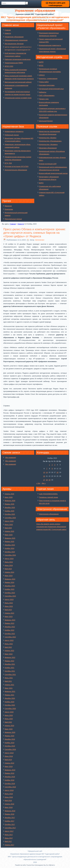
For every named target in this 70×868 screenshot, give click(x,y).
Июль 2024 (9, 562)
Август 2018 (9, 790)
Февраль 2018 (10, 811)
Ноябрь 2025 (9, 511)
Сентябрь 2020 (10, 709)
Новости (8, 33)
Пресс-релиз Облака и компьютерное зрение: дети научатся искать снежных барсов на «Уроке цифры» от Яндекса (35, 233)
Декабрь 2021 (10, 664)
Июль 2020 (9, 715)
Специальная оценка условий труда (18, 98)
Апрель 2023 (9, 613)
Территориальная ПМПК (14, 63)
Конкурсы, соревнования (48, 79)
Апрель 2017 (9, 845)
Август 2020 (9, 712)
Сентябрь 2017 (10, 828)
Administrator (40, 240)
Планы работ (44, 82)
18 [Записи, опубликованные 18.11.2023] (57, 472)
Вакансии (8, 206)
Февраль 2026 (10, 501)
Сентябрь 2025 (10, 518)
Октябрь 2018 (10, 784)
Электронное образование (49, 514)
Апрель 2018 (9, 804)
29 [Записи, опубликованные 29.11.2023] (49, 480)
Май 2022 (8, 647)
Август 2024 (9, 559)
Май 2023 (8, 610)
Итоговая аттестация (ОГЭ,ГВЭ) (17, 166)
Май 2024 (8, 569)
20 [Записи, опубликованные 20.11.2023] (44, 476)
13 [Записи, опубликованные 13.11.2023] (44, 472)
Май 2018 (8, 801)
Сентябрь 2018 (10, 787)
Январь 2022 (9, 661)
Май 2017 (8, 841)
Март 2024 (9, 576)
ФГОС (41, 66)
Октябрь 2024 (10, 552)
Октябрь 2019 (10, 746)
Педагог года (44, 99)
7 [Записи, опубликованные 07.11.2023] (47, 469)
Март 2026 (9, 497)
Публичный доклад (12, 135)
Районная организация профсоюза (18, 59)
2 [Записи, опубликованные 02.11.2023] (52, 465)
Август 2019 (9, 753)
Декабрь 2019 (10, 739)
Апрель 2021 (9, 685)
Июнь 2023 (9, 606)
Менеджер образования (48, 148)
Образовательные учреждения (16, 40)
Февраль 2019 (10, 770)
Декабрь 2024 (10, 545)
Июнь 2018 (9, 797)
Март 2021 (9, 688)
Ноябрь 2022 (9, 630)
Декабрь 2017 (10, 818)
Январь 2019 (9, 773)
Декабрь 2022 (10, 627)
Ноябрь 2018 (9, 780)
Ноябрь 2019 (9, 743)
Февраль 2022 (10, 657)
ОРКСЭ (42, 75)
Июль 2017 (9, 835)
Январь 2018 (9, 814)
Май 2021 (8, 681)
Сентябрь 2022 (10, 637)
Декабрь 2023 (10, 586)
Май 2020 (8, 722)
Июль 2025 (9, 525)
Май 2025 (8, 528)
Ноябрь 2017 (9, 821)
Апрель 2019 (9, 763)
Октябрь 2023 (10, 593)
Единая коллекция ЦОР (48, 164)
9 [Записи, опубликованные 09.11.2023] (52, 469)
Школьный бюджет (46, 121)
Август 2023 (9, 599)
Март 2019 (9, 766)
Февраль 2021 (10, 691)
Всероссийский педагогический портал (53, 173)
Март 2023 (9, 617)
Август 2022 (9, 640)
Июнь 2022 (9, 644)
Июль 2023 (9, 603)
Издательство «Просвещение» (50, 141)
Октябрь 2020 (10, 705)
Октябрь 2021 (10, 671)
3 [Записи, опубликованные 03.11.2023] (55, 465)
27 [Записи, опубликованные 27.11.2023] (44, 480)
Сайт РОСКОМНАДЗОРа (48, 494)
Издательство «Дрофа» (48, 138)
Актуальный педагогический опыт (51, 89)
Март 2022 (9, 654)
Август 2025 (9, 521)
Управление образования (14, 37)
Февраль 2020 (10, 732)
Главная (8, 30)
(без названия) (11, 458)
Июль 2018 (9, 794)
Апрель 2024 (9, 572)
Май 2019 (8, 760)
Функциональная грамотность (50, 45)
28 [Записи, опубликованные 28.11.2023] (47, 480)
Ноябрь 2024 (9, 548)
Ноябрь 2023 (9, 589)
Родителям (9, 209)
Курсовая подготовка (47, 85)
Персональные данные (13, 219)
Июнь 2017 (9, 838)
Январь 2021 (9, 695)
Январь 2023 (9, 623)
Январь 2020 (9, 736)
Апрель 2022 (9, 651)
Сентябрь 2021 (10, 675)
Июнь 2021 (9, 678)
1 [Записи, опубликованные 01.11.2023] (49, 465)
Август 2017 (9, 831)
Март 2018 (9, 807)
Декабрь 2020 (10, 698)
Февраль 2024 (10, 579)
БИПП (41, 62)
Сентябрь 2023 (10, 596)
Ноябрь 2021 (9, 668)
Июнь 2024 (9, 565)
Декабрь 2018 (10, 777)
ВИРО (41, 183)
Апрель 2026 (9, 494)
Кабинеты (43, 92)
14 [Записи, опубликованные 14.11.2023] (47, 472)
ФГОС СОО (9, 66)
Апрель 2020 (9, 726)
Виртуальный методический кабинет (18, 82)
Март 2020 (9, 729)
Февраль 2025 (10, 538)
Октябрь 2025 (10, 514)
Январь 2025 (9, 542)
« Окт (38, 483)
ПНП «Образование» (47, 95)
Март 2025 (9, 535)
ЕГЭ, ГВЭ (8, 163)
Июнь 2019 (9, 756)
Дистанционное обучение (14, 44)
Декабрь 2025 (10, 507)
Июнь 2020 (9, 719)
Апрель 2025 (9, 531)
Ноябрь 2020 (9, 702)
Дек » (44, 483)
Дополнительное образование (16, 170)
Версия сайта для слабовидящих (55, 4)
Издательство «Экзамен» (48, 144)
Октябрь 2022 (10, 634)
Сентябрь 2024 (10, 555)
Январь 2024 (9, 582)
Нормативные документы (14, 131)
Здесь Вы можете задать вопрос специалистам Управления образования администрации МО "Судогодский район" (52, 527)
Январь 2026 (9, 504)
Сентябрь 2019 (10, 749)
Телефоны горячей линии (49, 497)
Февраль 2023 (10, 620)
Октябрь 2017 (10, 824)
